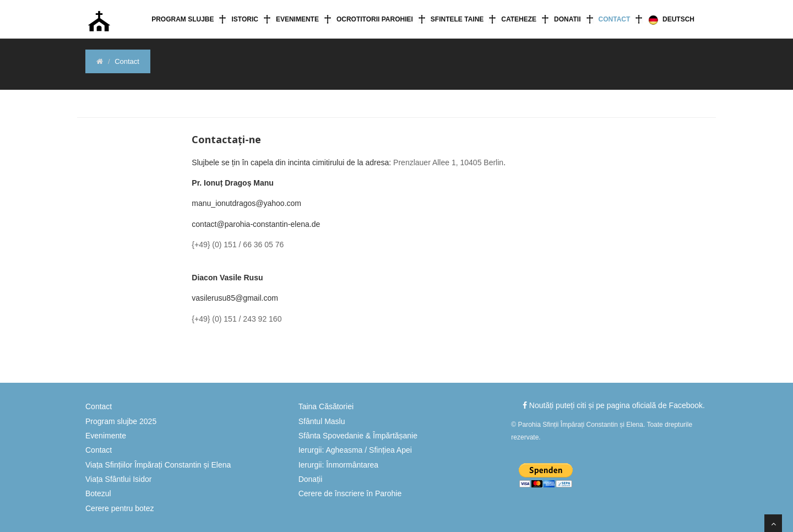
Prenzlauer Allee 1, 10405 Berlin (448, 162)
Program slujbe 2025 (121, 421)
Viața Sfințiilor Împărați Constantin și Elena (158, 465)
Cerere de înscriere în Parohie (350, 493)
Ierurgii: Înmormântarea (339, 465)
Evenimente (297, 19)
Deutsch (671, 20)
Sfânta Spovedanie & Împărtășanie (358, 436)
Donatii (567, 19)
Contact (615, 19)
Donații (311, 479)
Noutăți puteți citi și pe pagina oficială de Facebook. (614, 405)
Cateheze (519, 19)
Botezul (98, 493)
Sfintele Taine (457, 19)
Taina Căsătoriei (326, 406)
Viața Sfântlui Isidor (118, 479)
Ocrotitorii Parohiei (375, 19)
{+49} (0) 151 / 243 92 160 (237, 319)
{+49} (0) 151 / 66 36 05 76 (238, 245)
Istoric (245, 19)
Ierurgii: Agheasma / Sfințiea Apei (355, 450)
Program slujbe (183, 19)
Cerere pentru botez (120, 508)
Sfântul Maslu (322, 421)
